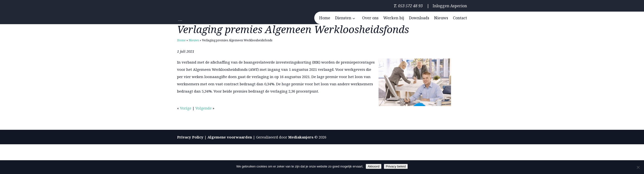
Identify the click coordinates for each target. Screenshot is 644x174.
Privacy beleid (396, 166)
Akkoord (374, 166)
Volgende (204, 108)
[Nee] (638, 167)
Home (181, 40)
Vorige (186, 108)
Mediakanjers (301, 137)
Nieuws (194, 40)
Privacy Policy (190, 137)
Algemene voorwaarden (230, 137)
